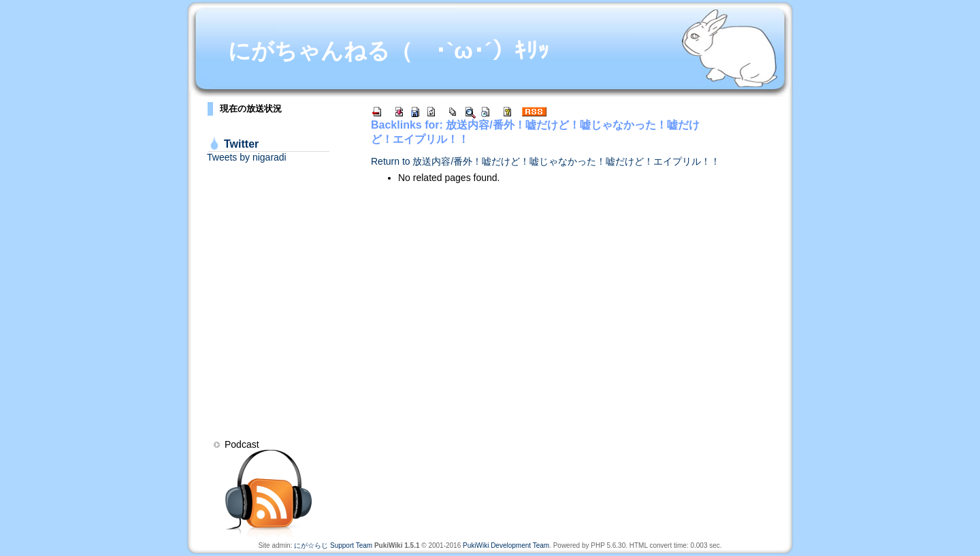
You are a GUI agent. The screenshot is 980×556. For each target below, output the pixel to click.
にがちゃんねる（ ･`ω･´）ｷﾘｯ (389, 51)
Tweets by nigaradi (247, 157)
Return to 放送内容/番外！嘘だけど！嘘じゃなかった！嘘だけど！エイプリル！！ (545, 161)
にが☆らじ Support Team (333, 545)
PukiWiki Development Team (506, 545)
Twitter (241, 144)
